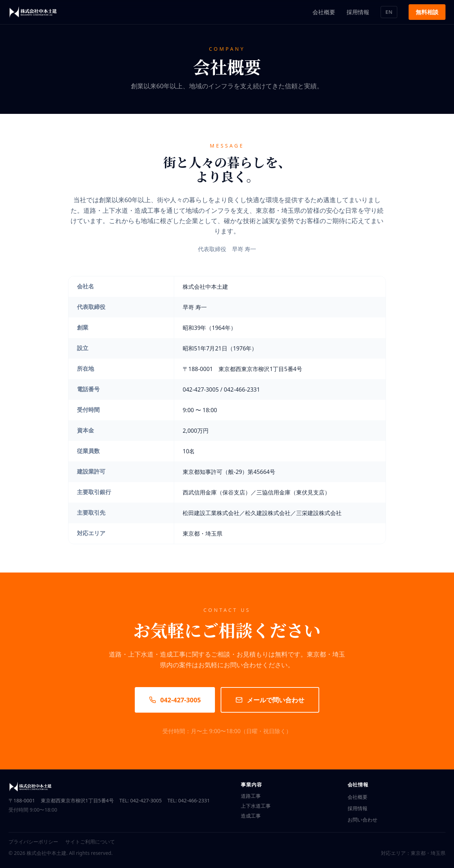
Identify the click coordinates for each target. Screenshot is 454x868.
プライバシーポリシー (33, 842)
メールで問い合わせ (270, 700)
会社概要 (324, 12)
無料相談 (427, 12)
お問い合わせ (362, 820)
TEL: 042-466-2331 (189, 800)
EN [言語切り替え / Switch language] (389, 12)
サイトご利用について (90, 842)
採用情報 (358, 12)
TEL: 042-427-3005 (141, 800)
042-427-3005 (175, 700)
